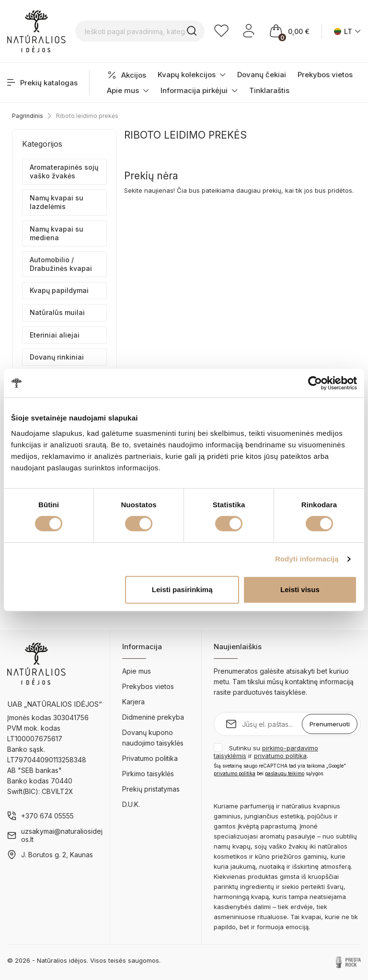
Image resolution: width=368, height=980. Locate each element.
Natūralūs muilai (57, 312)
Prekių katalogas (42, 83)
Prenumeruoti (330, 724)
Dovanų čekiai (262, 75)
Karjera (133, 702)
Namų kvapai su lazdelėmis (57, 202)
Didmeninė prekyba (153, 717)
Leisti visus (300, 589)
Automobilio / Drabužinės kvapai (61, 264)
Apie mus (128, 90)
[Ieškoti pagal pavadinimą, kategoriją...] (140, 31)
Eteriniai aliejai (55, 335)
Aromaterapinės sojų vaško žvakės (64, 171)
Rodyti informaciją (307, 559)
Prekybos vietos (325, 75)
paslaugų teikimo (285, 773)
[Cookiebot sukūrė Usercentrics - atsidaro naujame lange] (315, 383)
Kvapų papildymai (59, 290)
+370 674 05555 (47, 816)
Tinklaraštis (269, 90)
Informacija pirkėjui (199, 90)
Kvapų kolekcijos (192, 75)
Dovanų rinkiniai (57, 357)
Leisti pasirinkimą (182, 589)
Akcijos (126, 75)
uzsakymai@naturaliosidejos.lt (62, 835)
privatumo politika (280, 756)
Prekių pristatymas (151, 789)
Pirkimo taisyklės (148, 774)
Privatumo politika (150, 758)
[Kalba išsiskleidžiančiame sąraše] (347, 31)
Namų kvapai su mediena (57, 233)
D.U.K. (131, 804)
